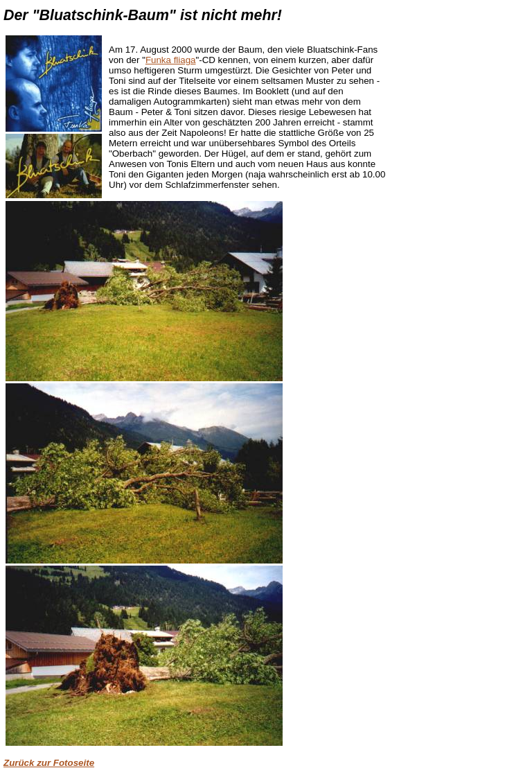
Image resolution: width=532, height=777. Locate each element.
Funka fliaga (171, 60)
